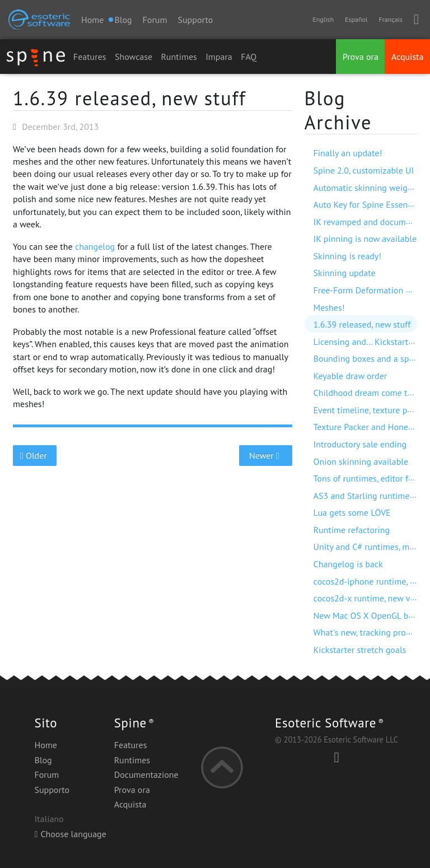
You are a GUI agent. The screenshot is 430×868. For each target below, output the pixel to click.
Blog (43, 760)
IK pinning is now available (365, 239)
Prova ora (361, 57)
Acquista (408, 57)
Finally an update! (348, 153)
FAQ (249, 57)
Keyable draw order (350, 376)
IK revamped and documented (371, 222)
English (323, 19)
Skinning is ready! (348, 256)
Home (92, 20)
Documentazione (146, 774)
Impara (219, 57)
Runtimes (179, 57)
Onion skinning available (361, 461)
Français (390, 19)
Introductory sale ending (360, 444)
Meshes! (329, 307)
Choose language (70, 834)
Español (356, 19)
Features (90, 57)
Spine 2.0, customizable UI (364, 170)
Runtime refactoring (352, 530)
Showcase (134, 57)
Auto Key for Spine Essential (367, 204)
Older (35, 455)
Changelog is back (348, 564)
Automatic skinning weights (366, 188)
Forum (155, 20)
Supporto (195, 20)
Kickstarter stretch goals (360, 650)
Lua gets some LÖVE (352, 512)
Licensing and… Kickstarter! (366, 342)
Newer (266, 455)
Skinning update (345, 273)
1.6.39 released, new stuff (130, 98)
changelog (95, 246)
